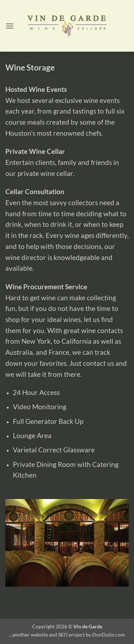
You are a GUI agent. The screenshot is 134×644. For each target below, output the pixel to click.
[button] (10, 26)
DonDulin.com (109, 635)
